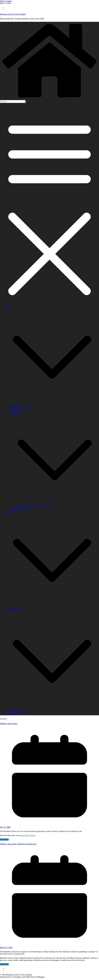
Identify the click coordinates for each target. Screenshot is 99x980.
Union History (16, 406)
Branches (14, 611)
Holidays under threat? (9, 724)
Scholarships (15, 510)
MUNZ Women (16, 410)
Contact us (9, 512)
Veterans (14, 414)
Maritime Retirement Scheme (22, 408)
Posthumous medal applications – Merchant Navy (35, 506)
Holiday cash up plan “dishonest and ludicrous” (18, 844)
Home (8, 307)
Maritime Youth (16, 412)
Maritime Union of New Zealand (13, 14)
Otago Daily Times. (28, 835)
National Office (16, 609)
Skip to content (6, 1)
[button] (52, 403)
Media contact (16, 710)
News (7, 613)
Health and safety (12, 714)
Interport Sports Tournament (21, 508)
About (8, 309)
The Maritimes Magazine (20, 712)
